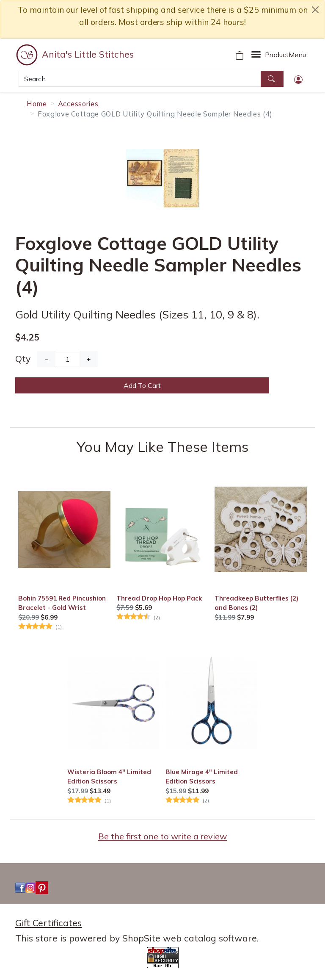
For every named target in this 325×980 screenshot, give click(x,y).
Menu (285, 55)
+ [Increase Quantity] (88, 359)
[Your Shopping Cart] (240, 55)
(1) (59, 627)
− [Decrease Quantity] (47, 359)
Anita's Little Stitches (88, 54)
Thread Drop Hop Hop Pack (159, 598)
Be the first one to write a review (162, 836)
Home (37, 104)
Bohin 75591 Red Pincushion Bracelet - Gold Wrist (62, 603)
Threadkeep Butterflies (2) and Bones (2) (256, 603)
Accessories (78, 104)
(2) (157, 617)
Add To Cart (142, 385)
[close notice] (315, 10)
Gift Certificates (48, 923)
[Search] (140, 79)
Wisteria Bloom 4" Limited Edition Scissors (109, 777)
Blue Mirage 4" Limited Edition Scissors (202, 777)
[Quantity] (67, 359)
